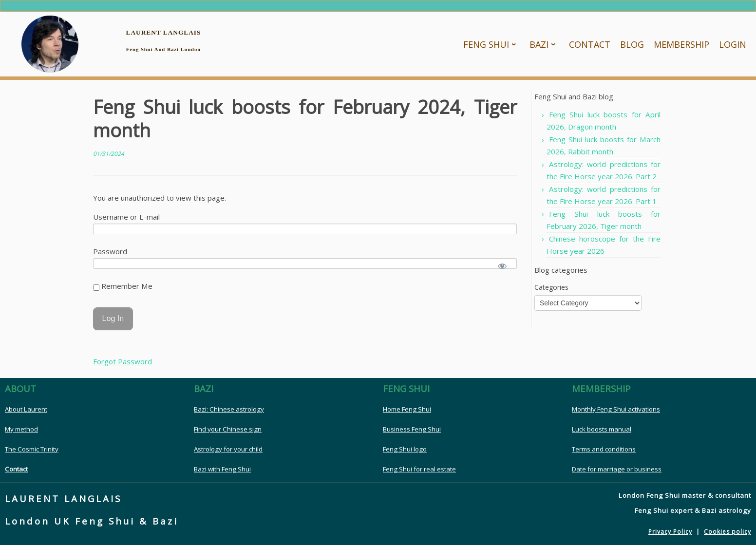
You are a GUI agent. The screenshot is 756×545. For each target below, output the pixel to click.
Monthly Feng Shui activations (616, 413)
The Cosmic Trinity (32, 453)
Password (110, 255)
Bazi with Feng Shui (222, 473)
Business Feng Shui (412, 433)
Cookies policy (728, 536)
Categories (551, 291)
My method (21, 433)
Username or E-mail (126, 220)
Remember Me (123, 289)
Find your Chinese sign (228, 433)
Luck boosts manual (602, 433)
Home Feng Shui (407, 413)
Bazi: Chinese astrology (229, 413)
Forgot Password (123, 365)
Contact (16, 473)
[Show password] (502, 270)
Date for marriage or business (617, 473)
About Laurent (26, 413)
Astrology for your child (228, 453)
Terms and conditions (604, 453)
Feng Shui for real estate (419, 473)
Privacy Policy (670, 536)
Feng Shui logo (405, 453)
